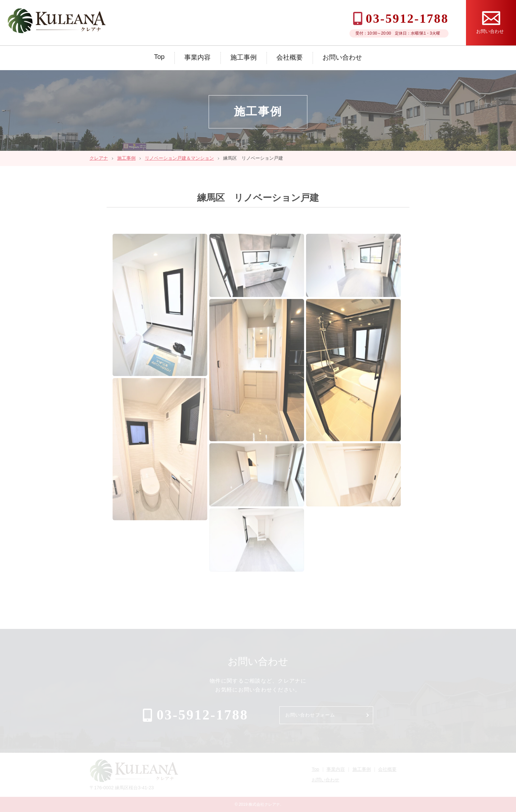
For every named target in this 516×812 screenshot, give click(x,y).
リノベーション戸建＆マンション (179, 158)
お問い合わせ (342, 57)
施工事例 (244, 57)
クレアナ (99, 158)
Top (159, 57)
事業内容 (197, 57)
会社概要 (290, 57)
